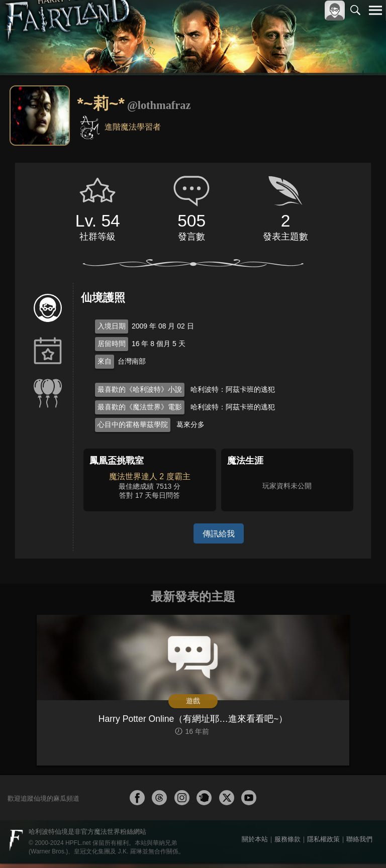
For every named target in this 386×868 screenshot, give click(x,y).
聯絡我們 (359, 844)
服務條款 (287, 844)
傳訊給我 (219, 533)
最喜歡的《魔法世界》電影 (140, 407)
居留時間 (112, 344)
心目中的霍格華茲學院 (133, 424)
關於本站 (255, 844)
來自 (105, 361)
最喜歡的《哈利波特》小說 (140, 389)
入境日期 (112, 326)
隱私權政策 (323, 844)
